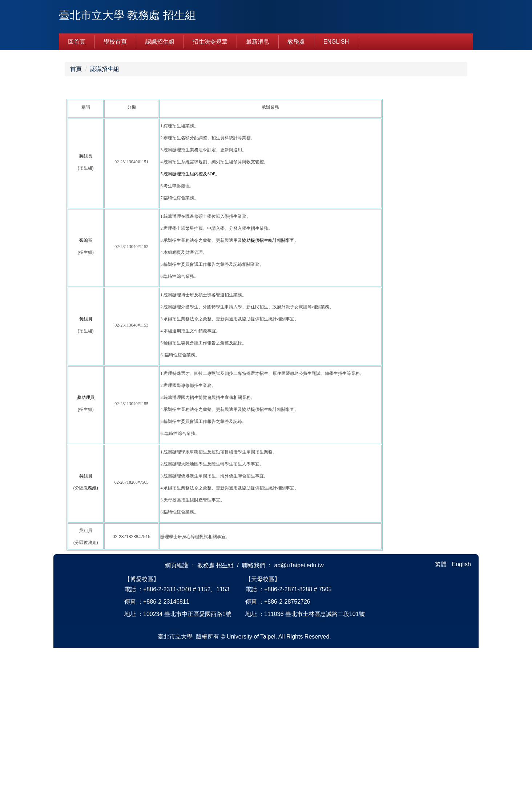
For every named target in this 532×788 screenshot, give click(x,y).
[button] (68, 123)
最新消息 (258, 42)
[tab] (254, 187)
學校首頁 (115, 42)
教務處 (296, 42)
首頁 (76, 209)
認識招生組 (160, 42)
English (336, 42)
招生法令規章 (210, 42)
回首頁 (77, 42)
